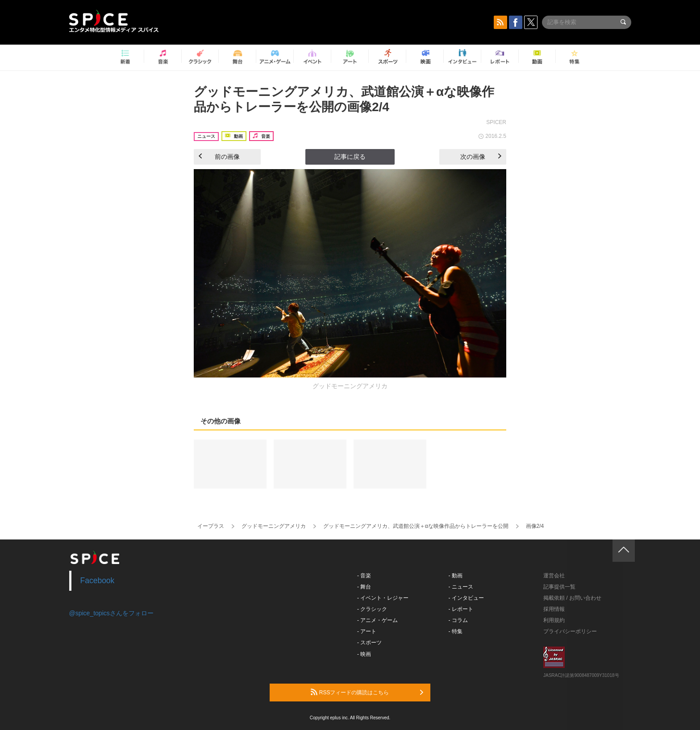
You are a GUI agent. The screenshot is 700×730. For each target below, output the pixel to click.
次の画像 (481, 157)
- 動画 (456, 576)
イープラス (211, 526)
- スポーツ (369, 643)
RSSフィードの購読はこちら (367, 692)
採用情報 (554, 609)
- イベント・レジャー (383, 598)
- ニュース (461, 587)
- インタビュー (466, 598)
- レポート (461, 609)
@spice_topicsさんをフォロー (111, 613)
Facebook (98, 581)
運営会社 (554, 576)
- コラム (458, 620)
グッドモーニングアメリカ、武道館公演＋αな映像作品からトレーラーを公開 (416, 526)
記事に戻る (350, 157)
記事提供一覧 (559, 587)
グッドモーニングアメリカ (274, 526)
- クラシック (372, 609)
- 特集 (456, 631)
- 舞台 (364, 587)
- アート (367, 631)
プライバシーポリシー (570, 631)
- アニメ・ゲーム (377, 620)
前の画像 (219, 157)
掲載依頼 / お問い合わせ (572, 598)
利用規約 (554, 620)
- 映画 (364, 654)
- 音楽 (364, 576)
